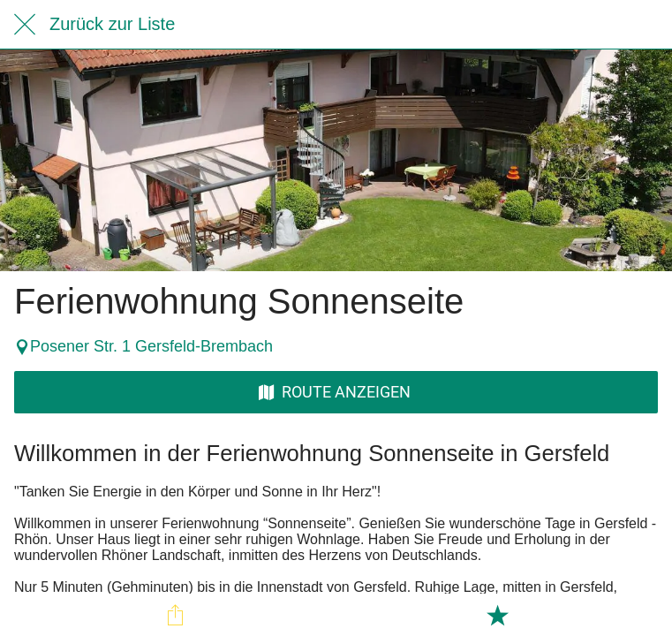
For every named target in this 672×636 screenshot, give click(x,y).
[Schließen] (25, 25)
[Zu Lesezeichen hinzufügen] (497, 615)
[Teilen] (175, 615)
